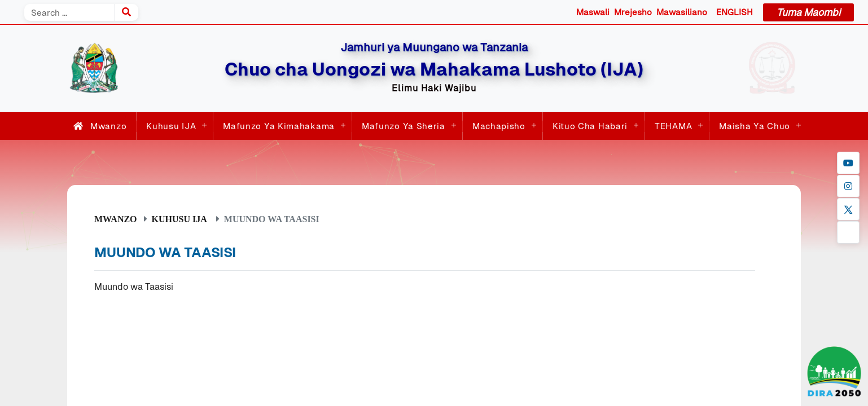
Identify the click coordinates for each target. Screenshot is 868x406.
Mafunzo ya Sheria (404, 126)
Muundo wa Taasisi (134, 287)
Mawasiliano (682, 12)
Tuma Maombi (808, 12)
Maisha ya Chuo (755, 126)
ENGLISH (735, 12)
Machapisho (499, 126)
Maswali (593, 12)
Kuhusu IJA (171, 126)
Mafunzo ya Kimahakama (279, 126)
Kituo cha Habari (590, 126)
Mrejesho (633, 12)
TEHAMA (673, 126)
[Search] (69, 12)
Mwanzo (98, 126)
